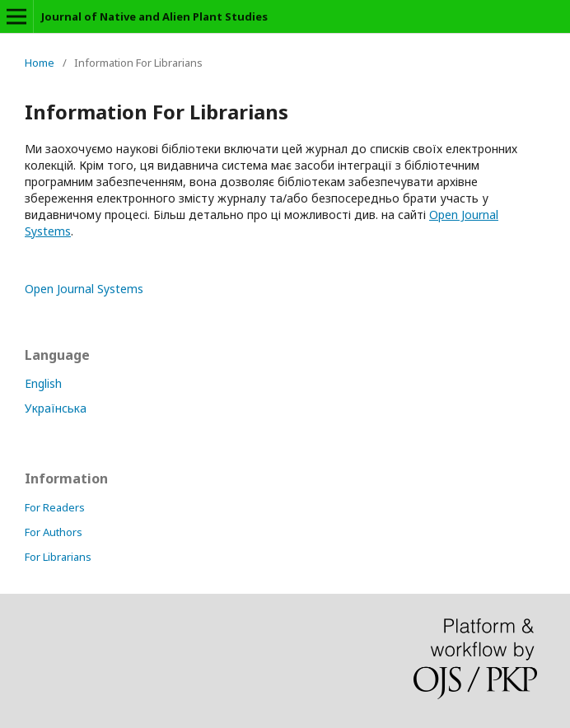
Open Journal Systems (84, 289)
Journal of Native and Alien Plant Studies (154, 16)
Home (40, 63)
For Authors (54, 532)
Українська (56, 408)
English (43, 383)
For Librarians (58, 557)
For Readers (55, 507)
